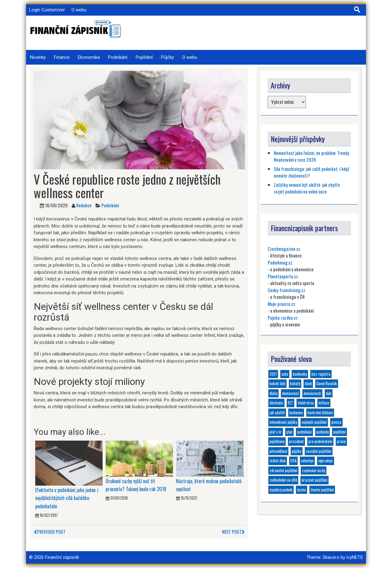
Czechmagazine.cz (284, 249)
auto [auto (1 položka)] (285, 374)
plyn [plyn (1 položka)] (289, 432)
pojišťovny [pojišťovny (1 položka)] (277, 441)
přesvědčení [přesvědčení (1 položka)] (278, 451)
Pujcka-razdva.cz (283, 318)
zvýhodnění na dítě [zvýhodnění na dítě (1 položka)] (283, 480)
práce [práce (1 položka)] (341, 441)
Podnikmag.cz (280, 262)
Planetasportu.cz (283, 276)
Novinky (38, 57)
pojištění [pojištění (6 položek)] (339, 432)
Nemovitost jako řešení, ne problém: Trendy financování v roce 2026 (311, 156)
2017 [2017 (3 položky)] (273, 374)
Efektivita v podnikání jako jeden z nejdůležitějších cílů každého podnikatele (67, 498)
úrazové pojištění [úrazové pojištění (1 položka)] (315, 480)
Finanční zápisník (62, 557)
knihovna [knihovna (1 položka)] (296, 412)
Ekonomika (89, 57)
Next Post (234, 532)
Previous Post (50, 532)
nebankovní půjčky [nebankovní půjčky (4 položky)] (283, 422)
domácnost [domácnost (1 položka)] (290, 393)
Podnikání (118, 57)
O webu (79, 10)
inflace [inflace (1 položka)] (324, 403)
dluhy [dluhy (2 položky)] (273, 393)
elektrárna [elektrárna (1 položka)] (306, 403)
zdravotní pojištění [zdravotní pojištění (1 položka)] (283, 470)
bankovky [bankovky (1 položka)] (300, 374)
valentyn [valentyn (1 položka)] (307, 461)
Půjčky (168, 57)
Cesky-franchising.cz (286, 290)
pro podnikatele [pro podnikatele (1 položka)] (320, 441)
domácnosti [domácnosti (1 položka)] (312, 393)
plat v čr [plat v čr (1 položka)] (276, 432)
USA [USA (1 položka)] (293, 461)
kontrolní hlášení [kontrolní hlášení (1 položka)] (320, 412)
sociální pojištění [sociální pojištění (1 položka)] (319, 451)
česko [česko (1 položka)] (302, 490)
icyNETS (355, 557)
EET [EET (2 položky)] (290, 403)
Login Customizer (47, 10)
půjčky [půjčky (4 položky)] (297, 451)
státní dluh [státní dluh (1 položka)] (278, 461)
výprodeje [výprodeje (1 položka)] (326, 461)
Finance (62, 57)
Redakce (84, 205)
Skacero (331, 557)
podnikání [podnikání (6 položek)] (304, 432)
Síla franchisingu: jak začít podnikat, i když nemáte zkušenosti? (311, 172)
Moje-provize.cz (281, 304)
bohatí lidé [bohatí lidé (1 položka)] (277, 383)
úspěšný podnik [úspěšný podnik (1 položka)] (281, 490)
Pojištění (144, 57)
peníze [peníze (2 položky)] (336, 422)
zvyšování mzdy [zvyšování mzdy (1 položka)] (314, 470)
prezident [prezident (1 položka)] (296, 441)
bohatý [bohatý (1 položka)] (295, 383)
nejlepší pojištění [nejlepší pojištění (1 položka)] (314, 422)
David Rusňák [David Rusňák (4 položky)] (327, 383)
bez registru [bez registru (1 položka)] (321, 374)
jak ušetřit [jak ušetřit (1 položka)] (277, 412)
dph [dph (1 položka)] (329, 393)
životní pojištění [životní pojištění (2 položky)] (322, 490)
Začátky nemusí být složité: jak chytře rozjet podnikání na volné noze (307, 188)
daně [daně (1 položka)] (308, 383)
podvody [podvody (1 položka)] (322, 432)
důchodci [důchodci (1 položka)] (276, 403)
